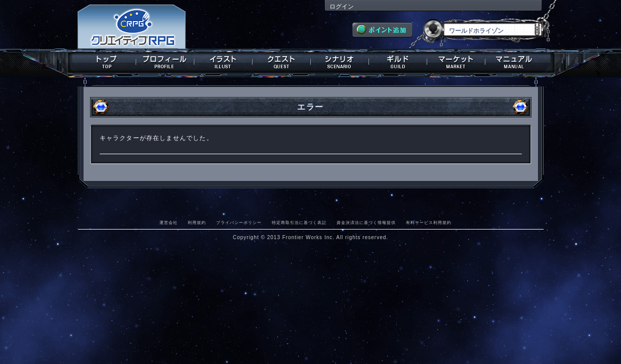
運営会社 (169, 222)
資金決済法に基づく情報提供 (366, 222)
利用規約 (197, 222)
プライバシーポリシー (239, 222)
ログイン (342, 7)
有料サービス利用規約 (429, 222)
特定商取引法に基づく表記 (299, 222)
